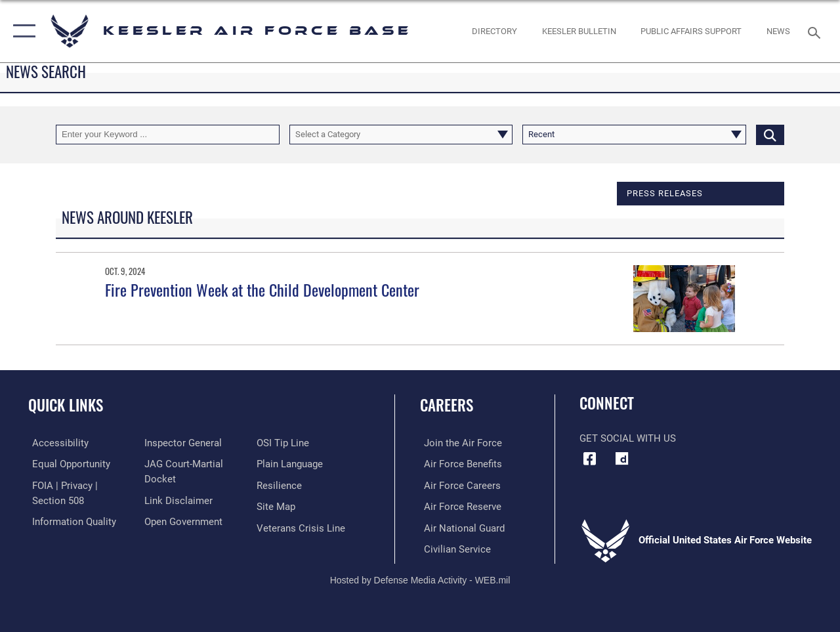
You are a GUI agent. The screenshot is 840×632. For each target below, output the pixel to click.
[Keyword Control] (168, 135)
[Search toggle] (816, 31)
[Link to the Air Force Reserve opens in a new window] (459, 505)
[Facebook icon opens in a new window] (589, 459)
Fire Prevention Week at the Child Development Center (262, 289)
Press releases (665, 193)
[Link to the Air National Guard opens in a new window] (460, 526)
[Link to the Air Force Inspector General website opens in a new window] (182, 443)
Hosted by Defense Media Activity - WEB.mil (420, 578)
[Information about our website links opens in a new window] (177, 499)
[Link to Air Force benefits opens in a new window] (459, 463)
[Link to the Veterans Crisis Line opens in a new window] (302, 526)
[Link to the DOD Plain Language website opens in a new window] (291, 463)
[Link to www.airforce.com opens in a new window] (459, 443)
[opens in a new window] (621, 459)
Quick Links (66, 405)
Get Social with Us (628, 438)
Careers (447, 405)
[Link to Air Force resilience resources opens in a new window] (281, 484)
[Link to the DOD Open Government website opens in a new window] (182, 520)
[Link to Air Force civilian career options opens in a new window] (453, 547)
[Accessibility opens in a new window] (56, 443)
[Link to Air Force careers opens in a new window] (458, 484)
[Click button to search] (770, 135)
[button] (21, 31)
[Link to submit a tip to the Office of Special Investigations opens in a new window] (284, 443)
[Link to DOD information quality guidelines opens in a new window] (70, 520)
